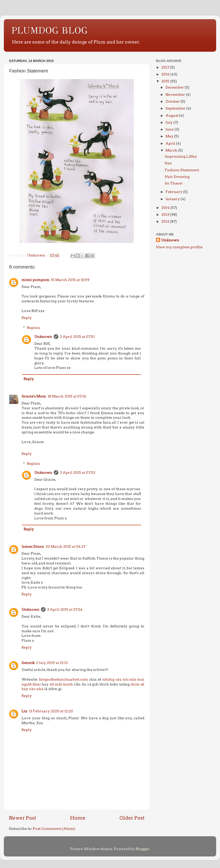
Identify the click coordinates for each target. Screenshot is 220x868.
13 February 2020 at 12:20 (51, 711)
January (173, 199)
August (172, 115)
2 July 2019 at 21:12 (52, 663)
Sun (168, 163)
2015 (166, 81)
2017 (166, 67)
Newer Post (23, 818)
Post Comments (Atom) (54, 829)
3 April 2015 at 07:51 (77, 337)
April (171, 143)
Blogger (142, 849)
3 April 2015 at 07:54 (65, 609)
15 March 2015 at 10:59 (70, 280)
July (169, 122)
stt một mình (61, 684)
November (176, 94)
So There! (174, 183)
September (176, 108)
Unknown (43, 337)
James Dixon (33, 546)
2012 (166, 221)
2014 (166, 208)
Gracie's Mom (34, 396)
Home (78, 818)
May (170, 136)
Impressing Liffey (181, 156)
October (173, 101)
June (170, 129)
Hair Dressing (177, 177)
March (172, 150)
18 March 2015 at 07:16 (67, 396)
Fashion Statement (182, 170)
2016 (166, 74)
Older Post (132, 818)
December (175, 87)
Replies (33, 328)
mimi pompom (35, 280)
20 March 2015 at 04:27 (65, 546)
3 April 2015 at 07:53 (78, 473)
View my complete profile (179, 247)
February (174, 192)
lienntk (28, 663)
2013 (166, 215)
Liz (24, 711)
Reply (27, 318)
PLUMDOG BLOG (49, 30)
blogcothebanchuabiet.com (63, 679)
